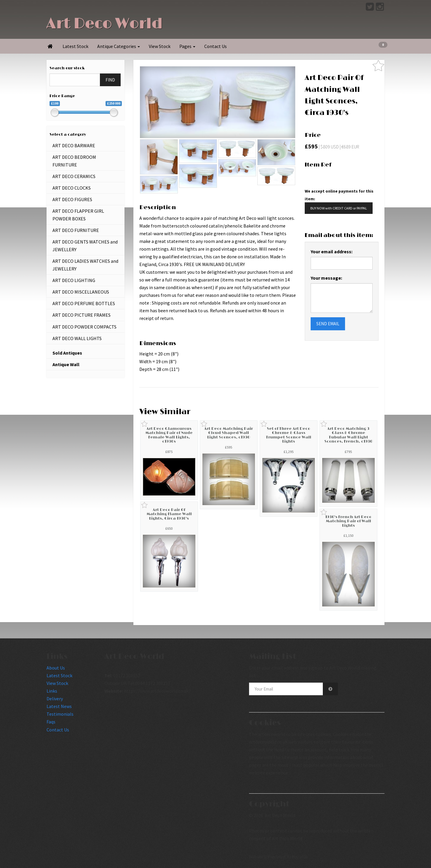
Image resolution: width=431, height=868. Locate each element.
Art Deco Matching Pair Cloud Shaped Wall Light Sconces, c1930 (229, 433)
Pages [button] (187, 46)
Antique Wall (66, 364)
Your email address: (332, 252)
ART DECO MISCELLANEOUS (81, 292)
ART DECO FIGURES (72, 199)
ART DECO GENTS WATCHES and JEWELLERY (85, 246)
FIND (110, 80)
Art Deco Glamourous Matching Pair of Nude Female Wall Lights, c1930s (169, 435)
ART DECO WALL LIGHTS (77, 338)
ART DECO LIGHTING (74, 280)
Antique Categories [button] (119, 46)
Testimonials (60, 714)
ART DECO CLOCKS (72, 188)
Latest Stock (75, 46)
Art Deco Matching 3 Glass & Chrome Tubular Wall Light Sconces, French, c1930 (348, 435)
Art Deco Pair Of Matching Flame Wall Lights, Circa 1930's (169, 514)
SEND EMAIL (328, 324)
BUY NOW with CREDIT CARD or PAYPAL (339, 208)
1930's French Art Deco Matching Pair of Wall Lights (348, 521)
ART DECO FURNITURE (76, 230)
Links (52, 691)
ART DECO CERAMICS (74, 176)
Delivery (55, 699)
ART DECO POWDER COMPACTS (84, 327)
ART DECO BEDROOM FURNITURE (74, 161)
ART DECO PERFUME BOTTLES (84, 303)
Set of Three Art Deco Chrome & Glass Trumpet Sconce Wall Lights (289, 435)
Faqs (51, 722)
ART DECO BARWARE (74, 145)
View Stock (160, 46)
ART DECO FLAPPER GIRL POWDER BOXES (78, 215)
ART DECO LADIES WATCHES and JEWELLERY (85, 265)
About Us (56, 668)
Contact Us (216, 46)
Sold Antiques (67, 353)
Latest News (59, 706)
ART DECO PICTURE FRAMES (82, 315)
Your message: (326, 278)
